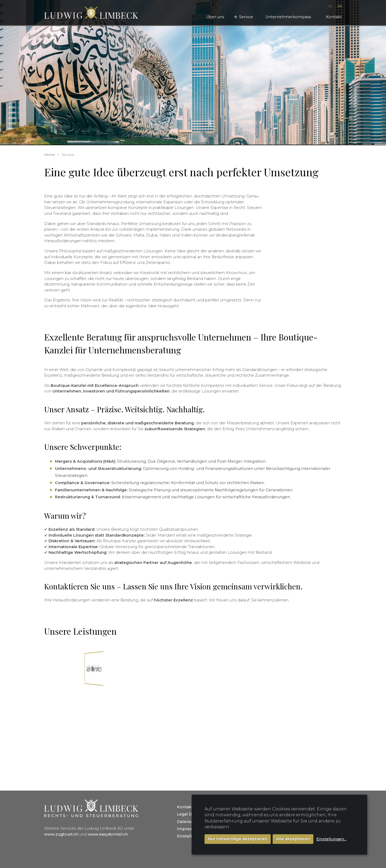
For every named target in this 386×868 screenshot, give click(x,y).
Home (50, 155)
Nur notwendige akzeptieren (238, 839)
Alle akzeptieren (293, 839)
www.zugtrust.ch (61, 834)
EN (340, 6)
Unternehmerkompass (288, 17)
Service (246, 17)
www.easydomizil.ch (108, 834)
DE (331, 6)
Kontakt (334, 17)
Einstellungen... (331, 839)
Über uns (215, 17)
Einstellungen (191, 836)
